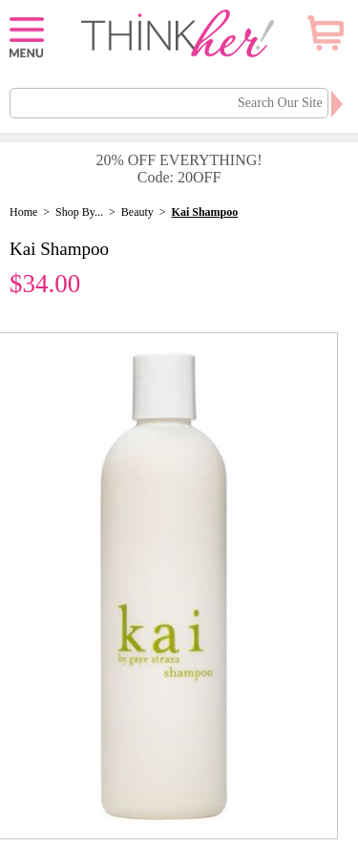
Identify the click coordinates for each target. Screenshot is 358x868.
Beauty (137, 212)
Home (23, 212)
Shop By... (79, 212)
